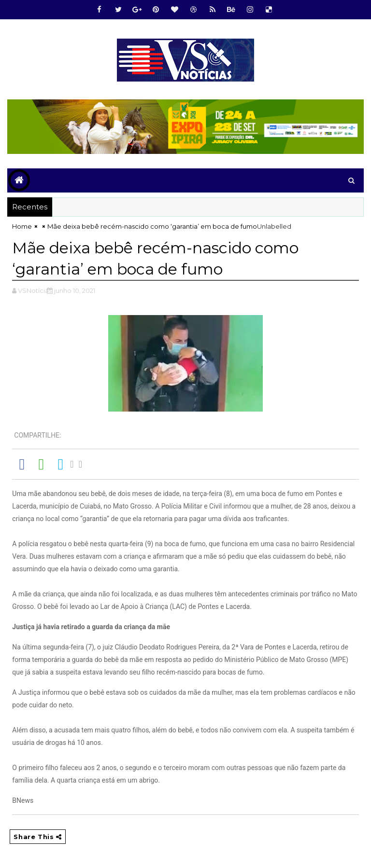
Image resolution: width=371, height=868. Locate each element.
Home (22, 226)
